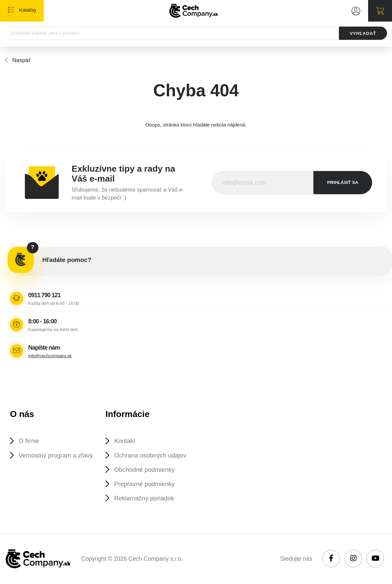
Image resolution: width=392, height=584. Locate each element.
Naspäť (21, 60)
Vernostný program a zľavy (56, 455)
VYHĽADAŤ (363, 33)
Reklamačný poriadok (144, 498)
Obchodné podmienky (144, 470)
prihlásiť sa (343, 182)
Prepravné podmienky (144, 484)
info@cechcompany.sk (50, 356)
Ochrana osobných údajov (150, 455)
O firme (29, 441)
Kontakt (125, 441)
